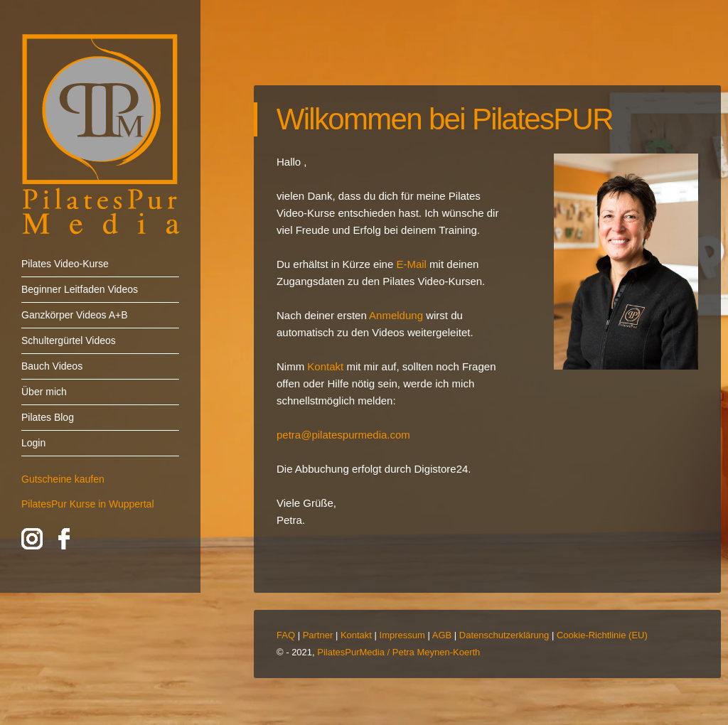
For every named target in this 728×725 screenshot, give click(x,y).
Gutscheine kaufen (63, 479)
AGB (442, 635)
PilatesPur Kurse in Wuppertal (88, 504)
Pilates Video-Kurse (65, 264)
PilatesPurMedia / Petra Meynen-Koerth (398, 652)
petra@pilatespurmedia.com (343, 435)
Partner (318, 635)
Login (33, 443)
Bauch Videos (52, 366)
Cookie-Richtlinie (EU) (602, 635)
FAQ (286, 635)
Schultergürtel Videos (69, 340)
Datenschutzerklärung (504, 635)
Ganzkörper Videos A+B (75, 315)
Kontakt (356, 635)
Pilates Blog (48, 417)
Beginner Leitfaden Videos (80, 289)
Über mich (44, 392)
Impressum (402, 635)
